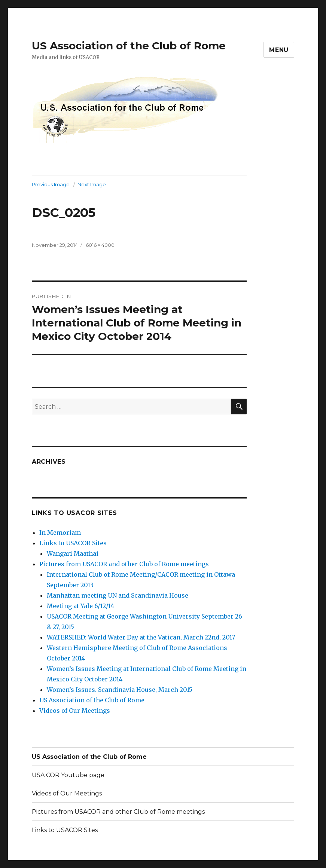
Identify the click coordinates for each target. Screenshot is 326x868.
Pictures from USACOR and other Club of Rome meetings (124, 564)
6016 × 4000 (100, 245)
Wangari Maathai (73, 553)
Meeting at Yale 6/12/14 (80, 606)
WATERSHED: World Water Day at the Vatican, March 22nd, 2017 (141, 637)
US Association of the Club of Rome (129, 46)
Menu (279, 50)
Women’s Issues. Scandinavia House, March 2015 (120, 690)
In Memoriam (60, 533)
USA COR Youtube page (68, 775)
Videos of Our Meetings (75, 711)
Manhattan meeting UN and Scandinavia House (118, 595)
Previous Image (51, 184)
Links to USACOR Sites (73, 543)
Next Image (92, 184)
